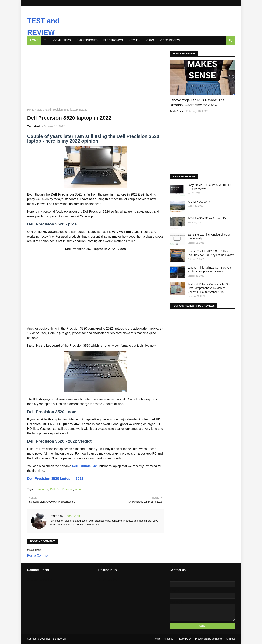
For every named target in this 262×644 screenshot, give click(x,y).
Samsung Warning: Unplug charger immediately (209, 237)
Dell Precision (65, 489)
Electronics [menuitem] (113, 40)
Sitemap (230, 639)
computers (42, 489)
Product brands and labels (209, 639)
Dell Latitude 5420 (85, 466)
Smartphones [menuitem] (87, 40)
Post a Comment (39, 556)
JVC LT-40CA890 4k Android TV (207, 218)
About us (168, 639)
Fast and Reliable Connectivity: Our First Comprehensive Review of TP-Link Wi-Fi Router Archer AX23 (209, 288)
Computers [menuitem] (62, 40)
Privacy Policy (184, 639)
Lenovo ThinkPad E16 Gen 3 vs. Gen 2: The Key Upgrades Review (210, 270)
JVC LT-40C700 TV (199, 202)
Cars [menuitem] (150, 40)
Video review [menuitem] (170, 40)
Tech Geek (34, 126)
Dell (52, 489)
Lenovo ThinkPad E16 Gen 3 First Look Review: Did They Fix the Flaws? (211, 253)
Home (31, 110)
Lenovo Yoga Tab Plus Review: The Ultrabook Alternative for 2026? (197, 103)
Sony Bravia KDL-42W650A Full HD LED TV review (209, 187)
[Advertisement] (139, 18)
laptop (40, 110)
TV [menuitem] (46, 40)
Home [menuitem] (34, 40)
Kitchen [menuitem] (135, 40)
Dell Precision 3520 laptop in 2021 (55, 479)
